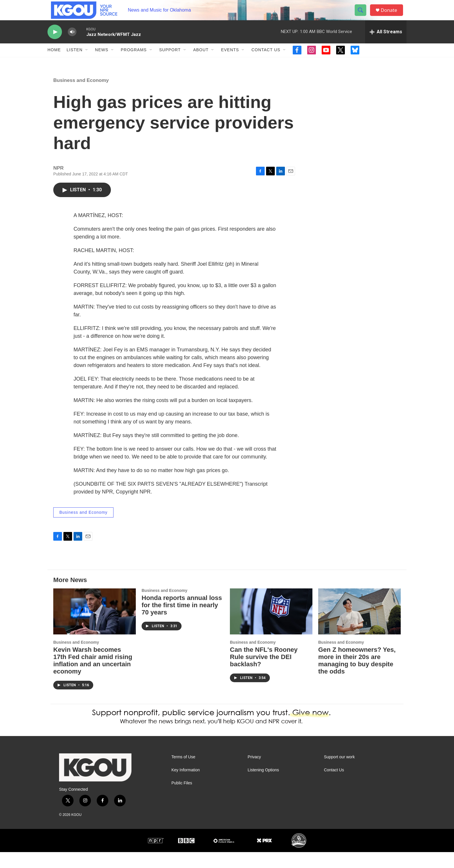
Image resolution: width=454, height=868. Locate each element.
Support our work (339, 773)
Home (54, 60)
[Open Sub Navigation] (87, 60)
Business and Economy (81, 96)
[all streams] (386, 42)
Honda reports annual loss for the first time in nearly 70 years (182, 621)
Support (170, 60)
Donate (392, 15)
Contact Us (266, 60)
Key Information (186, 786)
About (201, 60)
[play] (55, 42)
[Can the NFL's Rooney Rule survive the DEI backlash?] (271, 628)
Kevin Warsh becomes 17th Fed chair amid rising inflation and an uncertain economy (93, 676)
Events (230, 60)
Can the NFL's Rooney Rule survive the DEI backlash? (264, 673)
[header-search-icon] (363, 15)
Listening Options (263, 786)
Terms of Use (183, 773)
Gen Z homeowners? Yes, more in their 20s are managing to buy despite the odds (357, 676)
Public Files (182, 799)
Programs (134, 60)
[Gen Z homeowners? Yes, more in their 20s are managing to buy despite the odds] (359, 628)
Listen (75, 60)
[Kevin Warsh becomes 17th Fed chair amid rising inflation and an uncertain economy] (95, 628)
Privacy (254, 773)
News (102, 60)
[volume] (72, 42)
